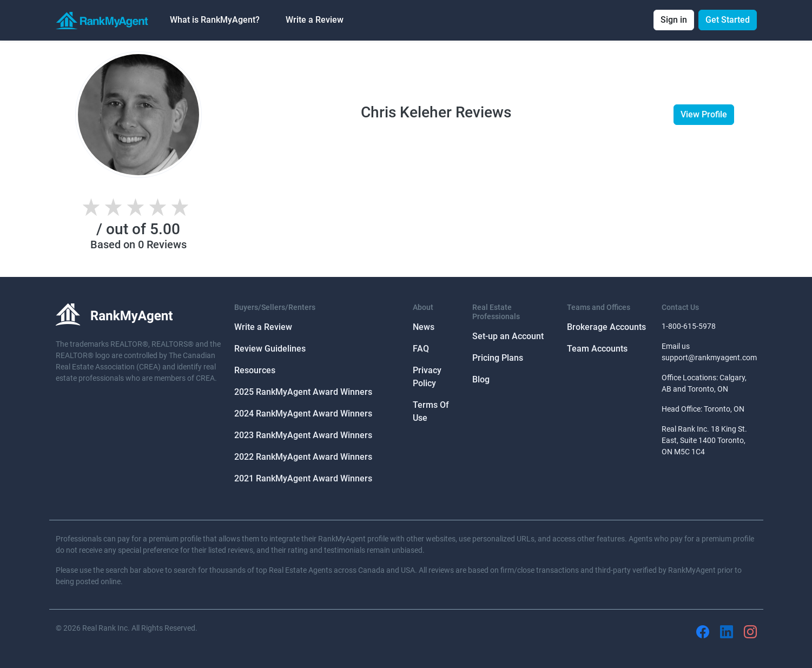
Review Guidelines (270, 349)
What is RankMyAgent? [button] (215, 20)
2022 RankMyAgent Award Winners (303, 457)
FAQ (421, 349)
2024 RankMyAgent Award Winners (303, 414)
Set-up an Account (508, 336)
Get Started (728, 20)
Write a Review (315, 20)
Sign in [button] (674, 20)
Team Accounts (597, 349)
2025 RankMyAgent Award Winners (303, 392)
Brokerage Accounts (606, 327)
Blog (481, 379)
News (424, 327)
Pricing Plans (498, 358)
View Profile (704, 114)
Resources (255, 370)
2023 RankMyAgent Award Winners (303, 435)
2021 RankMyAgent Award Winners (303, 478)
